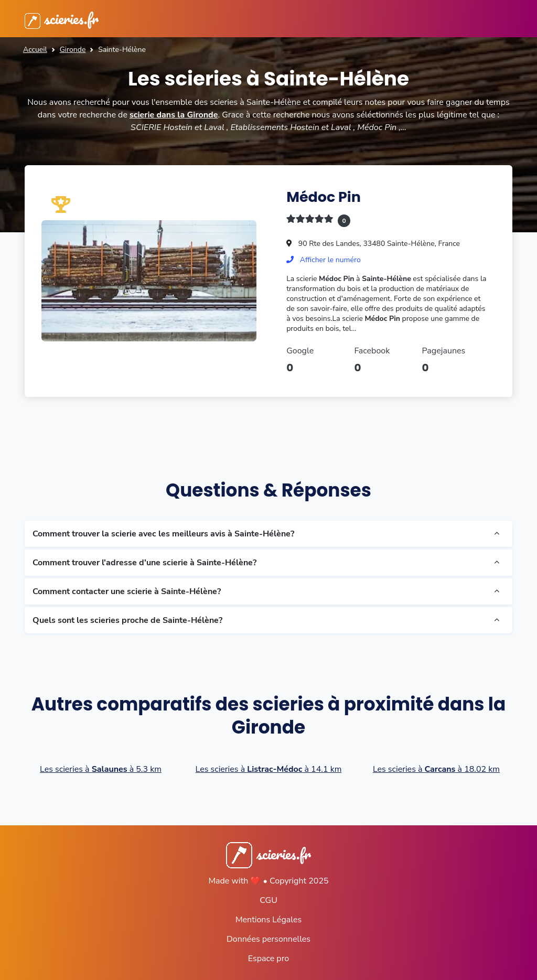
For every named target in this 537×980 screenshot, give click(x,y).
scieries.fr (62, 19)
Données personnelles (268, 939)
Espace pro (268, 959)
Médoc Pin (324, 197)
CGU (268, 900)
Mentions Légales (268, 920)
